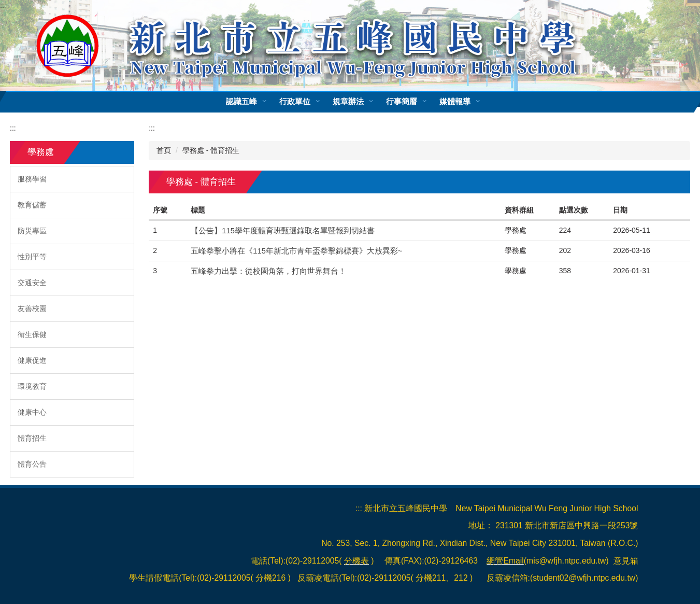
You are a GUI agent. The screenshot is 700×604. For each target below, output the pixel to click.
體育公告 (32, 464)
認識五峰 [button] (256, 101)
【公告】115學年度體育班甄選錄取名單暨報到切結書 (283, 231)
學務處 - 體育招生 (211, 150)
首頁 (164, 150)
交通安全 (32, 283)
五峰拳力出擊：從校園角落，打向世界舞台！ (268, 271)
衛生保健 (32, 334)
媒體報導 (470, 101)
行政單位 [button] (310, 101)
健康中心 (32, 412)
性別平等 (32, 257)
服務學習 (32, 179)
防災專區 (32, 231)
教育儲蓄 (32, 205)
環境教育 (32, 386)
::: (3, 5)
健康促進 (32, 360)
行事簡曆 (417, 101)
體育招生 (32, 438)
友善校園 (32, 308)
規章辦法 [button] (363, 101)
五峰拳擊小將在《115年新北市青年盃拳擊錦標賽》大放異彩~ (296, 251)
